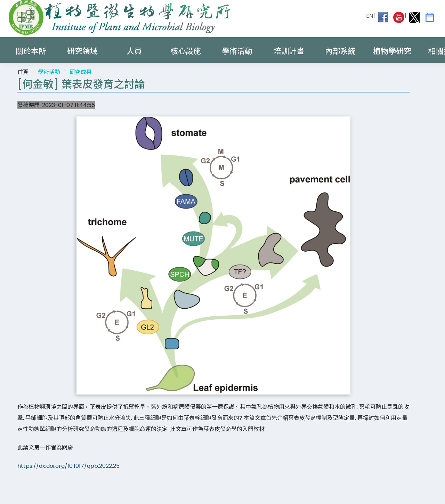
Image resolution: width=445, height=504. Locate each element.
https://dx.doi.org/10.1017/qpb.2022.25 (68, 466)
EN (370, 16)
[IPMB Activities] (430, 17)
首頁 (23, 72)
